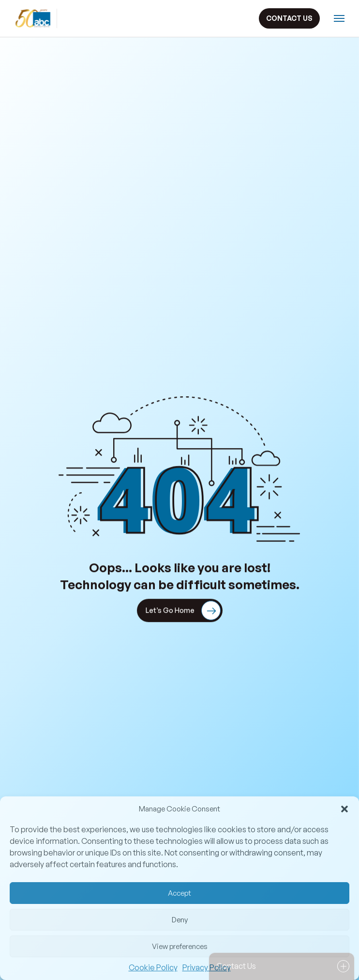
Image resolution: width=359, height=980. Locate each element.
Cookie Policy (153, 967)
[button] (344, 809)
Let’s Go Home (183, 611)
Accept (179, 893)
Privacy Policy (207, 967)
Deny (180, 920)
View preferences (180, 946)
